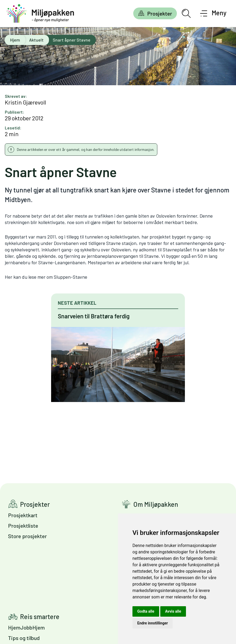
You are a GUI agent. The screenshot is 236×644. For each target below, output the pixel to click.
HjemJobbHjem (26, 627)
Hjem (15, 40)
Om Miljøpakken (156, 504)
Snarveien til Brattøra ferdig (94, 316)
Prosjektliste (23, 526)
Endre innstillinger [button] (153, 623)
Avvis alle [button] (173, 611)
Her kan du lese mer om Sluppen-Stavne (46, 277)
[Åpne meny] (213, 13)
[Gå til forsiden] (40, 14)
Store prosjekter (27, 536)
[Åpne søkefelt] (186, 13)
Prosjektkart (23, 515)
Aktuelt (36, 40)
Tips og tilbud (24, 638)
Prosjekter (160, 13)
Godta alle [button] (146, 611)
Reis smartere (40, 617)
